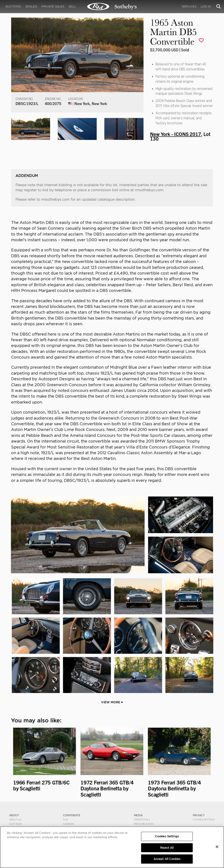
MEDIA (138, 815)
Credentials (142, 820)
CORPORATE (72, 815)
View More (112, 702)
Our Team (15, 824)
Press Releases (144, 824)
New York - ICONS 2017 (176, 134)
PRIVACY (199, 815)
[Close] (217, 847)
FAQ (66, 820)
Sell (72, 6)
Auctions (13, 6)
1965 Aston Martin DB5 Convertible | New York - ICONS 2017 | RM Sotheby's (112, 7)
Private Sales (53, 6)
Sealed (31, 6)
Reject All (167, 848)
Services (189, 6)
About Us (15, 820)
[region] (112, 847)
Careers (68, 824)
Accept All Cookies (167, 859)
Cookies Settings (204, 820)
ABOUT (14, 815)
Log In (206, 6)
